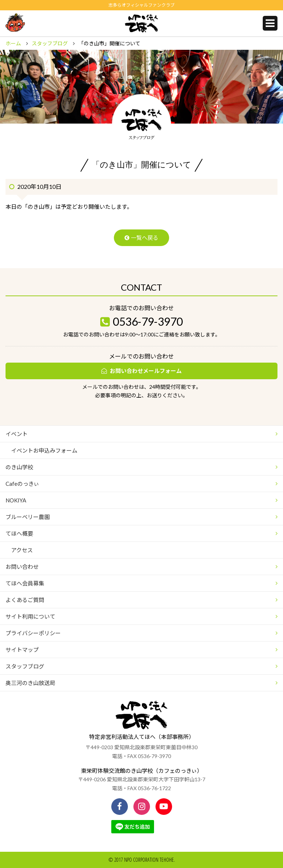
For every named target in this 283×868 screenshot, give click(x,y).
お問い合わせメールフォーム (146, 371)
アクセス (22, 550)
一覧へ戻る (145, 238)
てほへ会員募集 (25, 583)
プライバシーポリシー (33, 633)
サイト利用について (30, 616)
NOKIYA (16, 500)
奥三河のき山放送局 (30, 683)
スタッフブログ (50, 43)
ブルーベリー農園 (28, 517)
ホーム (13, 43)
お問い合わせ (22, 567)
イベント (17, 434)
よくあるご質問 (25, 600)
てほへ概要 (19, 533)
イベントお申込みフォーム (44, 450)
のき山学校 (19, 467)
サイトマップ (22, 650)
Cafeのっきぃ (22, 484)
